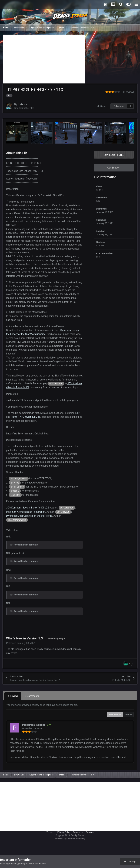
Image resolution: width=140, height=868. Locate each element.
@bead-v (15, 491)
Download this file (114, 155)
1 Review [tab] (13, 696)
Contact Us (78, 832)
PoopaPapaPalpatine (34, 725)
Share (102, 106)
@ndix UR (15, 495)
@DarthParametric (17, 520)
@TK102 (15, 483)
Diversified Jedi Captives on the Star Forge (29, 516)
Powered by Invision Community (70, 838)
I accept (130, 862)
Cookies (90, 832)
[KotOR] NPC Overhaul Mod (26, 417)
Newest (129, 714)
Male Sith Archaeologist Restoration (26, 512)
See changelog (56, 638)
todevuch (24, 104)
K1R (77, 413)
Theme (51, 832)
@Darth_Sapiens (19, 479)
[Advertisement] (44, 59)
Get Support (114, 168)
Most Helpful (115, 714)
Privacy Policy (64, 832)
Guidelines (40, 864)
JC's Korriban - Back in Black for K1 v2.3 (28, 508)
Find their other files (24, 108)
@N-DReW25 (63, 512)
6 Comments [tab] (32, 696)
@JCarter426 (56, 384)
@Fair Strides (17, 487)
